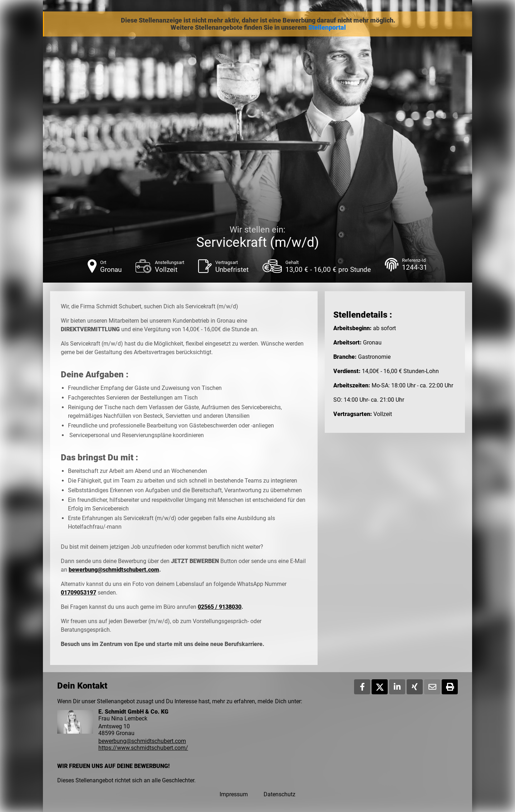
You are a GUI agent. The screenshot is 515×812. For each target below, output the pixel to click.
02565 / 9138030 (220, 607)
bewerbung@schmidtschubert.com (114, 570)
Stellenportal (327, 28)
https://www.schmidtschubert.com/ (143, 748)
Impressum (234, 794)
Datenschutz (279, 794)
